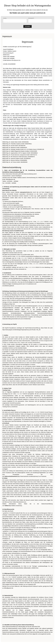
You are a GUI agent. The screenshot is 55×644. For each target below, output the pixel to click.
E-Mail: (15, 20)
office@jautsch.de (16, 60)
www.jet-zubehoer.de (37, 13)
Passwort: (40, 20)
